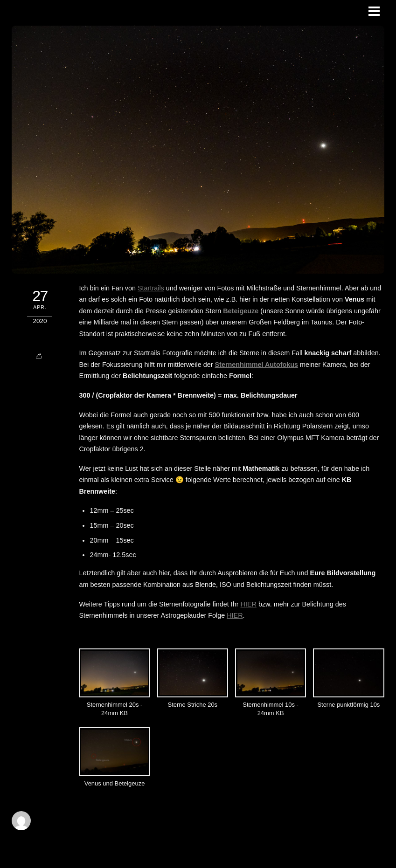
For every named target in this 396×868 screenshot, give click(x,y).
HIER (249, 604)
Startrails (151, 288)
